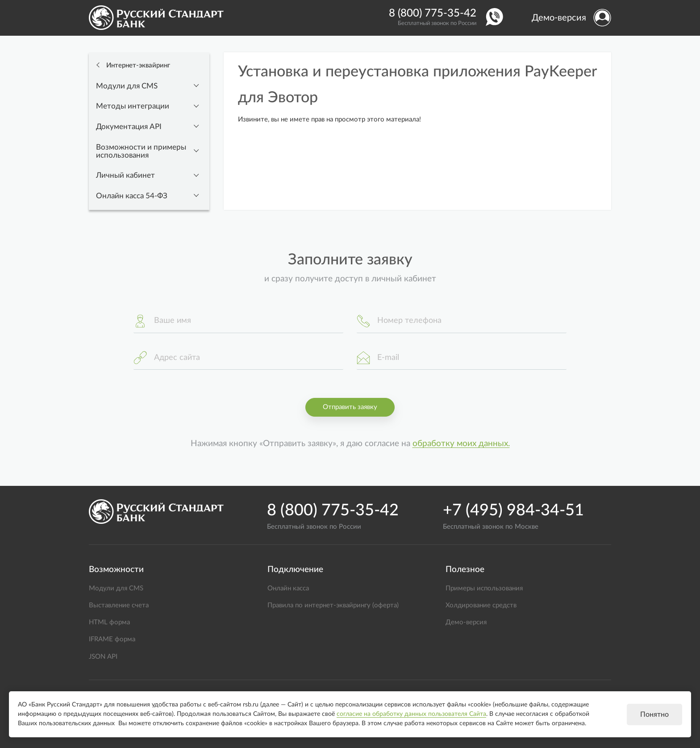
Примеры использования (484, 588)
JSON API (103, 657)
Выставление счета (119, 605)
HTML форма (109, 622)
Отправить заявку (350, 407)
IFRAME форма (112, 639)
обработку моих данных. (461, 444)
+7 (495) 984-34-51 (513, 510)
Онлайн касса (288, 588)
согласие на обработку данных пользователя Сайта (411, 714)
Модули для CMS (127, 86)
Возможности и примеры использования (141, 151)
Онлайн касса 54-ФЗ (132, 196)
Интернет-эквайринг (137, 65)
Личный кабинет (125, 176)
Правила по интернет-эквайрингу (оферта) (333, 605)
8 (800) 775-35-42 (433, 13)
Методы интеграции (133, 106)
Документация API (129, 127)
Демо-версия (559, 18)
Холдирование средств (481, 605)
